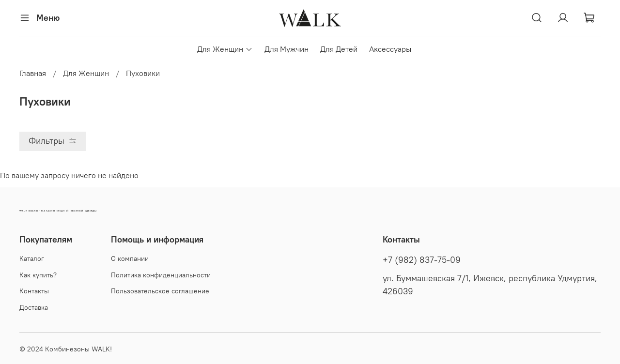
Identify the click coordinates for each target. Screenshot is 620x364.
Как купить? (38, 275)
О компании (130, 258)
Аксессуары (390, 49)
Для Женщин (225, 49)
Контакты (34, 291)
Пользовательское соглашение (160, 291)
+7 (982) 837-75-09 (422, 260)
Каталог (32, 258)
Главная (33, 73)
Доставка (34, 307)
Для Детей (339, 49)
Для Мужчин (287, 49)
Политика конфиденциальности (161, 275)
